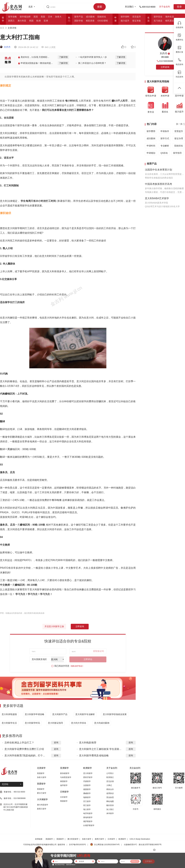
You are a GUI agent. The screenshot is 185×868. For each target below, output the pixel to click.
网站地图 (110, 801)
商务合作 (110, 789)
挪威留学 (87, 793)
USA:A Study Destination (140, 839)
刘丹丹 (5, 47)
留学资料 (125, 17)
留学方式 (165, 138)
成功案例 (90, 17)
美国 (43, 17)
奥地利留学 (88, 817)
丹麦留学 (87, 781)
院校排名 (102, 17)
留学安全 (158, 17)
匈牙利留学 (88, 813)
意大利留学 (88, 773)
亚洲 (46, 21)
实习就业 (158, 21)
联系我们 (110, 777)
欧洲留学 (122, 839)
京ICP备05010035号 (77, 845)
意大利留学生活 (9, 723)
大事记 (109, 785)
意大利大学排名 (79, 723)
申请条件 (165, 131)
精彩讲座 (90, 21)
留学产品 (79, 17)
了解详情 (63, 57)
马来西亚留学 (66, 777)
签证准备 (137, 21)
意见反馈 (110, 781)
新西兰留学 (42, 809)
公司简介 (110, 773)
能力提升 (125, 21)
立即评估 (88, 659)
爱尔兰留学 (42, 793)
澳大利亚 (22, 21)
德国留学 (87, 789)
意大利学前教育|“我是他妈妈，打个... (25, 756)
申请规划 (151, 153)
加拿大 (58, 17)
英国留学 (41, 789)
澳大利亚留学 (43, 805)
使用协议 (110, 793)
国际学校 (79, 21)
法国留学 (87, 785)
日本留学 (64, 797)
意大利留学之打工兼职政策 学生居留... (100, 749)
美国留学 (41, 773)
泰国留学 (64, 781)
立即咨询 (80, 626)
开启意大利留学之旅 (54, 626)
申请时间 (151, 146)
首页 (2, 28)
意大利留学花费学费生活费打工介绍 (24, 749)
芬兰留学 (87, 801)
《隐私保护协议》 (77, 666)
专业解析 (165, 146)
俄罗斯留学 (88, 821)
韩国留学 (64, 801)
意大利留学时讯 (32, 723)
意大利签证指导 (55, 723)
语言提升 (137, 17)
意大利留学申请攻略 (35, 714)
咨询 (56, 743)
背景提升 (179, 131)
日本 (50, 17)
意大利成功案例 (102, 723)
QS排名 (164, 153)
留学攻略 (12, 17)
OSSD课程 (103, 21)
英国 (36, 17)
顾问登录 (110, 805)
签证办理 (179, 138)
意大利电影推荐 (88, 743)
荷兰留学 (87, 805)
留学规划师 (25, 17)
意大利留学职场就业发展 (115, 714)
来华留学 (110, 813)
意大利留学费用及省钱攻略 (94, 756)
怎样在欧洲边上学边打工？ (19, 743)
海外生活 (170, 17)
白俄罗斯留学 (89, 825)
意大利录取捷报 (9, 714)
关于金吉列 (164, 7)
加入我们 (110, 809)
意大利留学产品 (60, 714)
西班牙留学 (88, 777)
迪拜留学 (64, 785)
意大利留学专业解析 (85, 714)
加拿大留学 (42, 777)
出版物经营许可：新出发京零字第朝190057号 (143, 845)
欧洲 (39, 21)
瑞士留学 (87, 809)
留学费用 (151, 131)
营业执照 (110, 797)
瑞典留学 (87, 797)
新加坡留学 (65, 773)
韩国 (31, 21)
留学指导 (177, 153)
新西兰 (11, 21)
